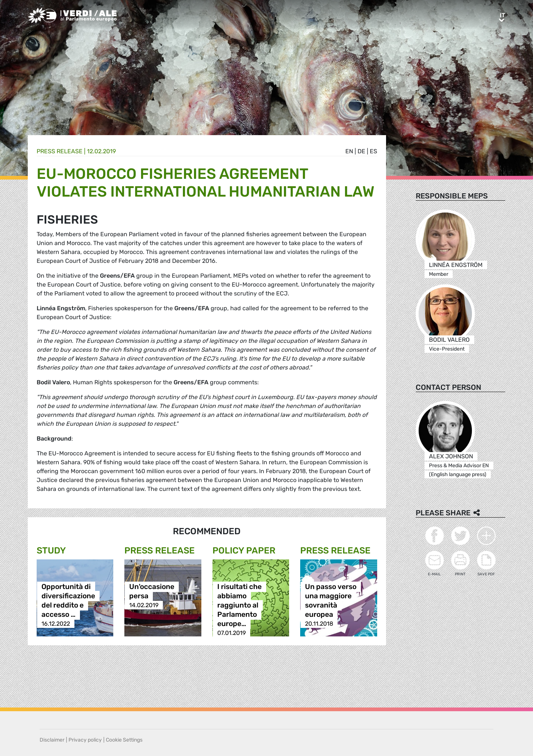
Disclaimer (52, 740)
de (361, 151)
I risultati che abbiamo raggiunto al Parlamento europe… (239, 605)
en (349, 151)
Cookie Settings (124, 740)
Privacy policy (85, 740)
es (373, 151)
